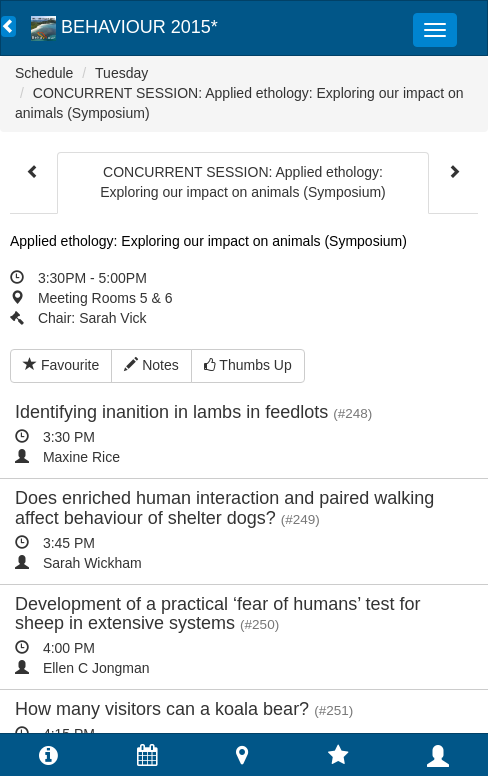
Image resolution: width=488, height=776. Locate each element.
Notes (151, 365)
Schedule (44, 73)
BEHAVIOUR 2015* (124, 27)
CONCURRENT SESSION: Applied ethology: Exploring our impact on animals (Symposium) (243, 182)
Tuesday (121, 73)
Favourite (61, 365)
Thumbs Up (248, 365)
